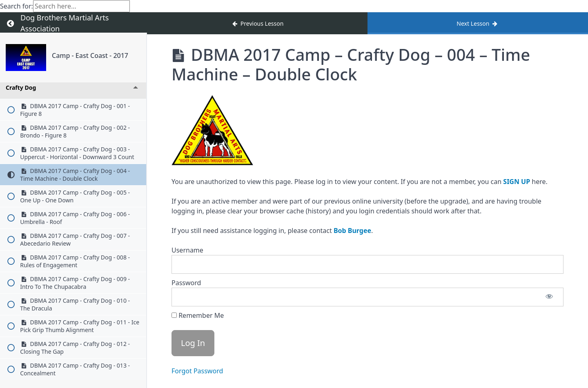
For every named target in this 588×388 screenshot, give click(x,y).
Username (187, 250)
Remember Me (198, 315)
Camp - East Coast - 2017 (90, 55)
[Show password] (549, 297)
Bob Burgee (352, 231)
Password (186, 283)
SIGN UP (517, 182)
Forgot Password (197, 371)
